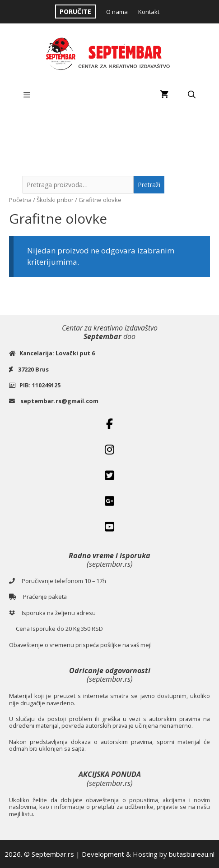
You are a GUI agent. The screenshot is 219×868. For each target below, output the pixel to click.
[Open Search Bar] (191, 95)
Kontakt (149, 12)
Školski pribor (55, 200)
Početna (20, 200)
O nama (117, 12)
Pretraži (149, 185)
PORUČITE (75, 11)
